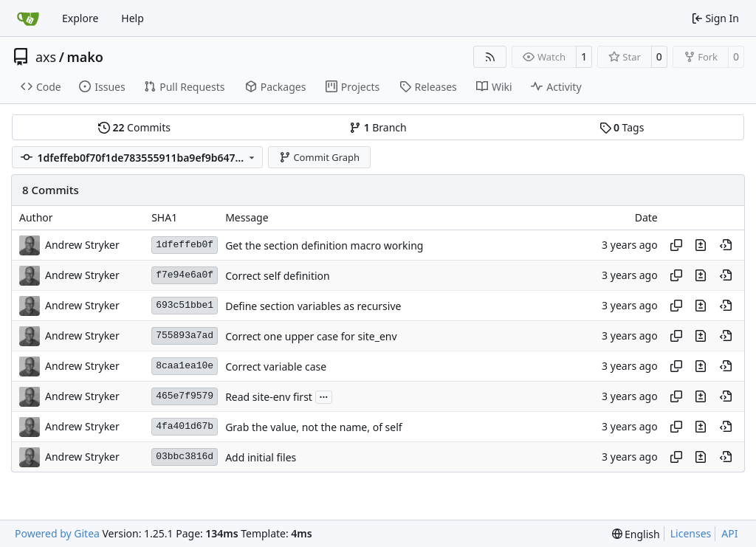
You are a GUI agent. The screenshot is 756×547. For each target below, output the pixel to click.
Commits (134, 127)
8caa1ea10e (185, 366)
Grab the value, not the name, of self (313, 427)
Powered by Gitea (57, 533)
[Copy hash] (676, 245)
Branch (378, 127)
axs (46, 57)
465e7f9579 (185, 396)
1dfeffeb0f (185, 245)
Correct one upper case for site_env (311, 336)
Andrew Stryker (82, 245)
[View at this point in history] (726, 245)
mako (85, 57)
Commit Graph (319, 157)
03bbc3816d (185, 457)
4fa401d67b (185, 426)
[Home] (28, 18)
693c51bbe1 (185, 305)
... (324, 396)
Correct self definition (278, 276)
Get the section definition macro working (324, 245)
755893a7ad (185, 336)
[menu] (636, 534)
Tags (622, 127)
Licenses (691, 533)
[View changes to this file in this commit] (701, 245)
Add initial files (261, 457)
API (729, 533)
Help (133, 18)
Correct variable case (276, 367)
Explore (80, 18)
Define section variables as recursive (313, 306)
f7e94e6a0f (185, 275)
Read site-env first (269, 397)
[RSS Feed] (490, 57)
